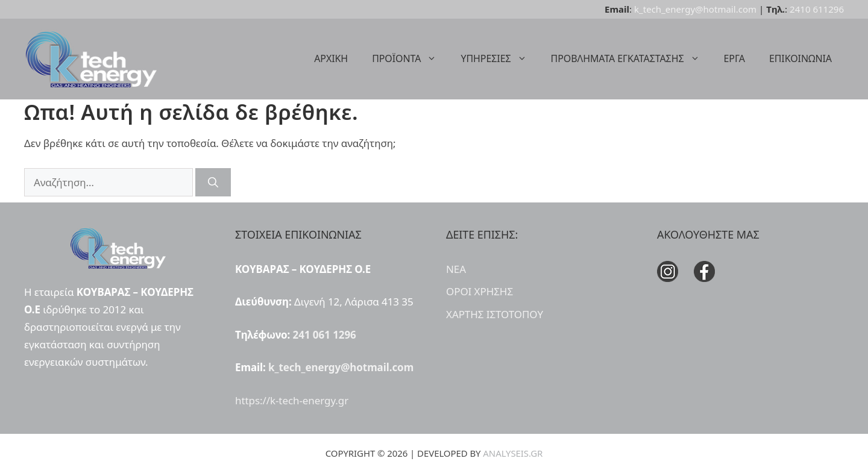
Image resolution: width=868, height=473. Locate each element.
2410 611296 (817, 9)
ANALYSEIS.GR (513, 453)
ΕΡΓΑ (734, 58)
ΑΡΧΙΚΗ (331, 58)
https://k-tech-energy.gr (292, 400)
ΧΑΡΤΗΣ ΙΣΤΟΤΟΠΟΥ (495, 314)
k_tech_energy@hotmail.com (695, 9)
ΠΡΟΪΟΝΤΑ (410, 58)
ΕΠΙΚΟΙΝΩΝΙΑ (800, 58)
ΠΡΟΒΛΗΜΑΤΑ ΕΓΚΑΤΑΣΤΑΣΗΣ (631, 58)
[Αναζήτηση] (213, 183)
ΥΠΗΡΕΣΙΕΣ (499, 58)
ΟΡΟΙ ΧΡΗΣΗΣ (480, 291)
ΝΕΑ (456, 269)
